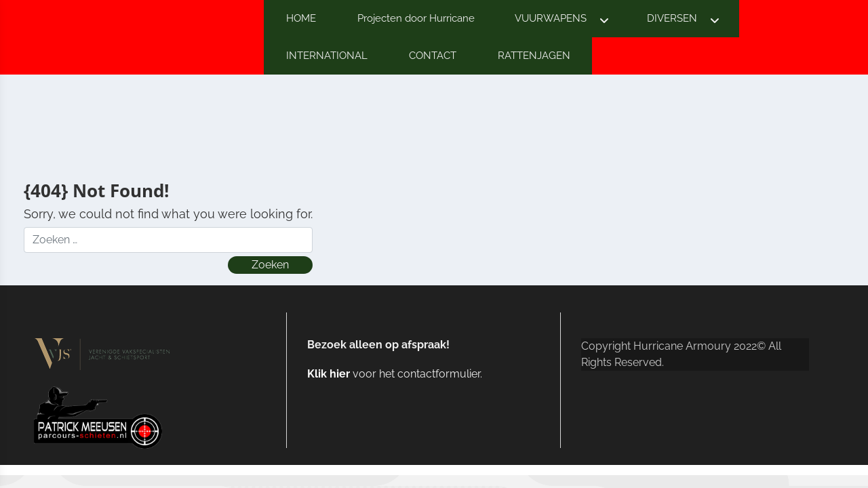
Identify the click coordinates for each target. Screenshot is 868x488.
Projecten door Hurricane (416, 18)
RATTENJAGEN (534, 56)
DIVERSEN (672, 18)
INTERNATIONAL (327, 56)
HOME (301, 18)
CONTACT (433, 56)
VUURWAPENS (551, 18)
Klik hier (329, 374)
